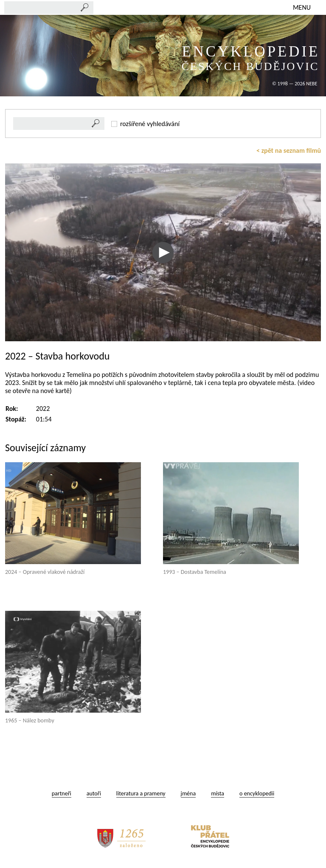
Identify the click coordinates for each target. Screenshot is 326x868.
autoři (94, 794)
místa (218, 794)
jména (188, 794)
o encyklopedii (257, 794)
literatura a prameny (141, 794)
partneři (62, 794)
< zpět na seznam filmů (289, 150)
